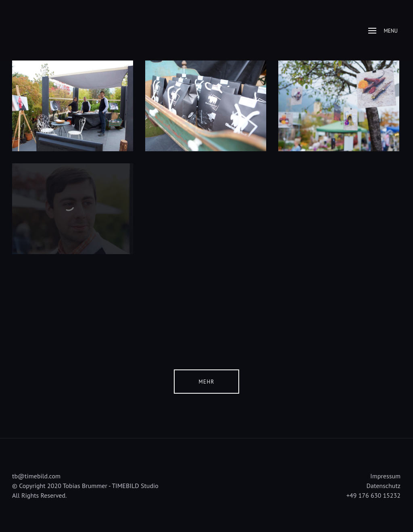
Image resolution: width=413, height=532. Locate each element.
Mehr (207, 382)
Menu (383, 31)
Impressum (385, 476)
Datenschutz (384, 486)
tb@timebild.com (36, 476)
